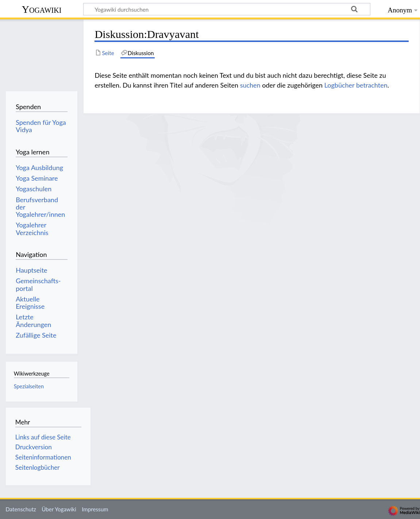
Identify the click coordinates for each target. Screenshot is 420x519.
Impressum (95, 509)
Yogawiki (42, 9)
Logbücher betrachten (356, 85)
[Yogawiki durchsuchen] (227, 9)
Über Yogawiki (59, 509)
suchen (250, 85)
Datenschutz (21, 509)
